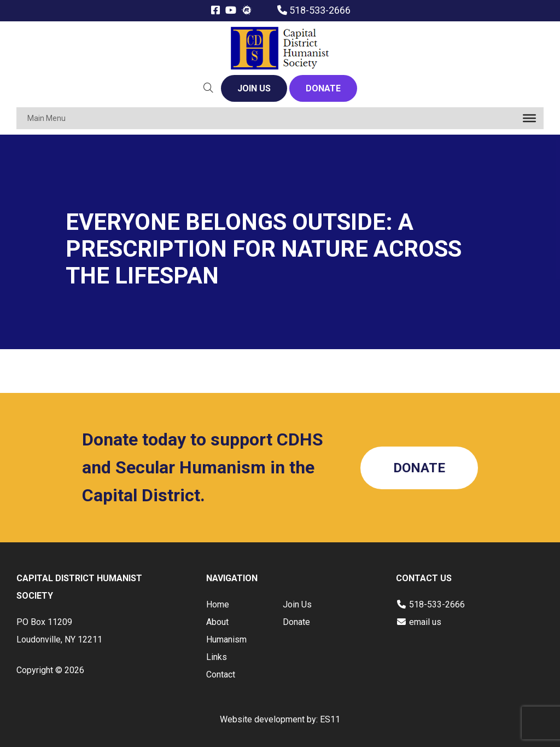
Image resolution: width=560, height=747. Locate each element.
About (217, 622)
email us (425, 622)
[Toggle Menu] (529, 118)
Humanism (226, 639)
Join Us (297, 604)
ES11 (330, 719)
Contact (221, 674)
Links (217, 657)
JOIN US (254, 88)
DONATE (323, 88)
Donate (296, 622)
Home (218, 604)
